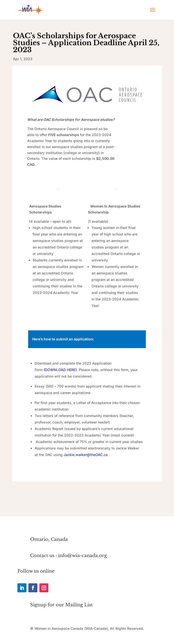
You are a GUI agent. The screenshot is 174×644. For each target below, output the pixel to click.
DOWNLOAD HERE (60, 370)
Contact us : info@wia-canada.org (69, 556)
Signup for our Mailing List (61, 605)
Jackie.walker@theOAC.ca (86, 455)
